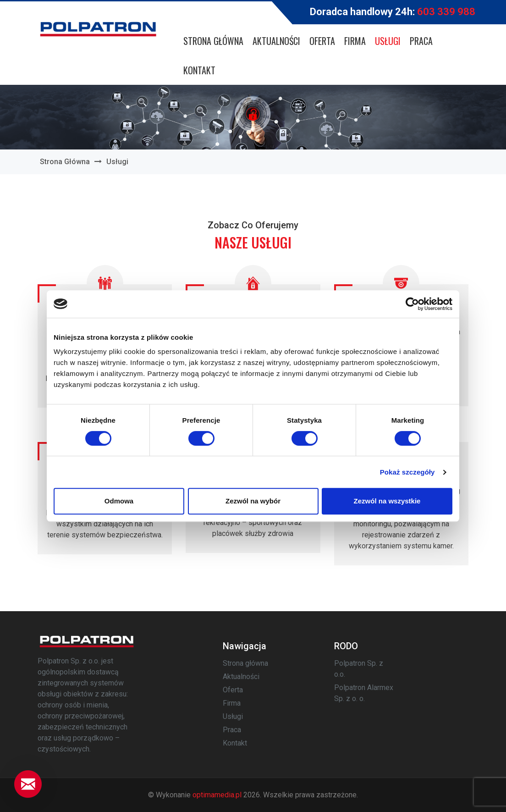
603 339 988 (446, 12)
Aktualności (276, 41)
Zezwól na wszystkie (387, 501)
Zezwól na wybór (253, 501)
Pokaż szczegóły (407, 472)
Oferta (322, 41)
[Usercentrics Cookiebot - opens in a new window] (412, 304)
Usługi (388, 41)
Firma (355, 41)
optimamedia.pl (217, 795)
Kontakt (199, 70)
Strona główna (213, 41)
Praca (421, 41)
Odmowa (119, 501)
